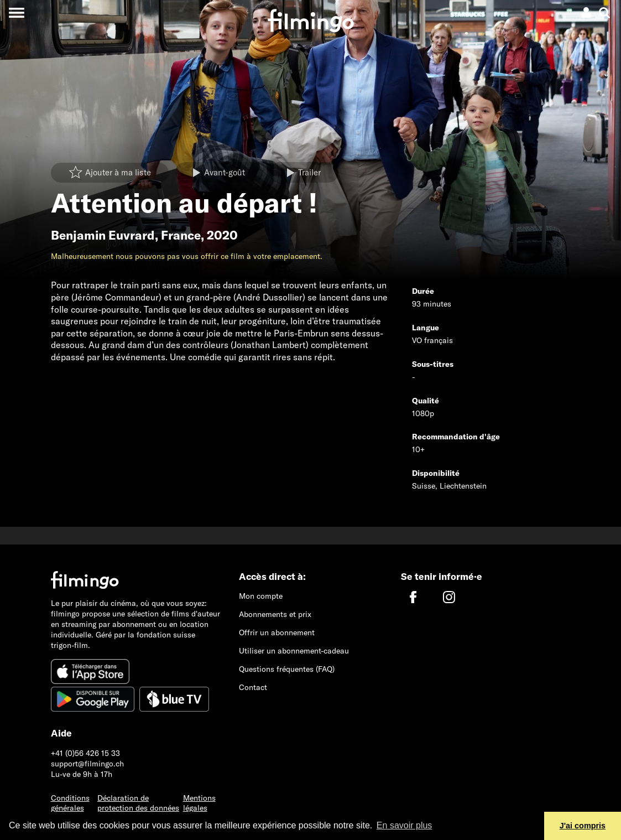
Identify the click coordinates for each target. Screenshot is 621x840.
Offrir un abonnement (277, 632)
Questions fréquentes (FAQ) (287, 669)
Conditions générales (70, 803)
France (181, 235)
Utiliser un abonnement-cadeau (294, 651)
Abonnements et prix (275, 614)
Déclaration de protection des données (138, 803)
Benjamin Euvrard (103, 235)
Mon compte (261, 596)
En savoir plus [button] (405, 825)
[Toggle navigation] (16, 12)
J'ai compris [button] (583, 826)
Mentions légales (199, 803)
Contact (253, 687)
